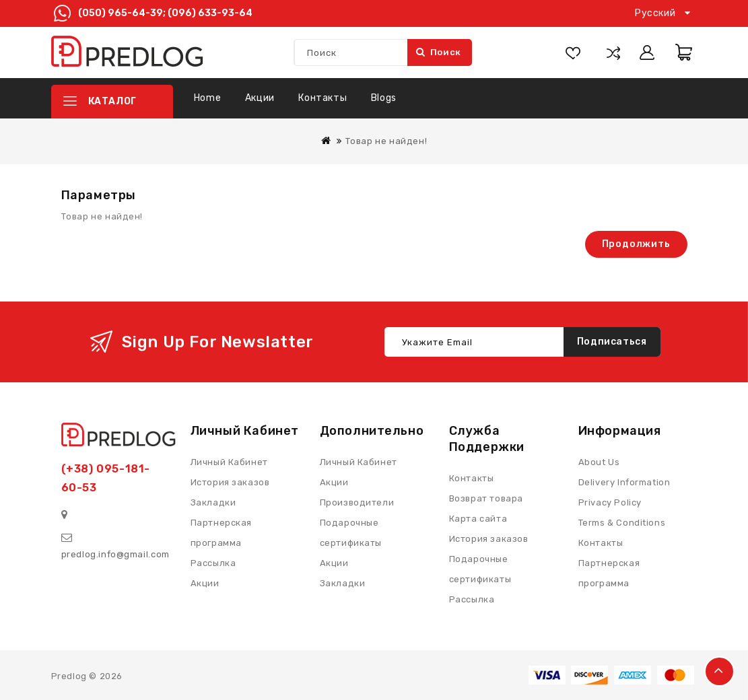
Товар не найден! (386, 141)
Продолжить (636, 244)
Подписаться (612, 342)
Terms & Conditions (622, 523)
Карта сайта (478, 519)
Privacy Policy (610, 502)
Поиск (439, 52)
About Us (599, 462)
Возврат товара (486, 498)
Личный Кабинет (359, 462)
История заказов (489, 539)
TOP (719, 671)
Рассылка (472, 599)
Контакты (322, 98)
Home (207, 98)
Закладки (343, 583)
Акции (260, 98)
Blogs (384, 98)
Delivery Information (624, 482)
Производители (357, 502)
